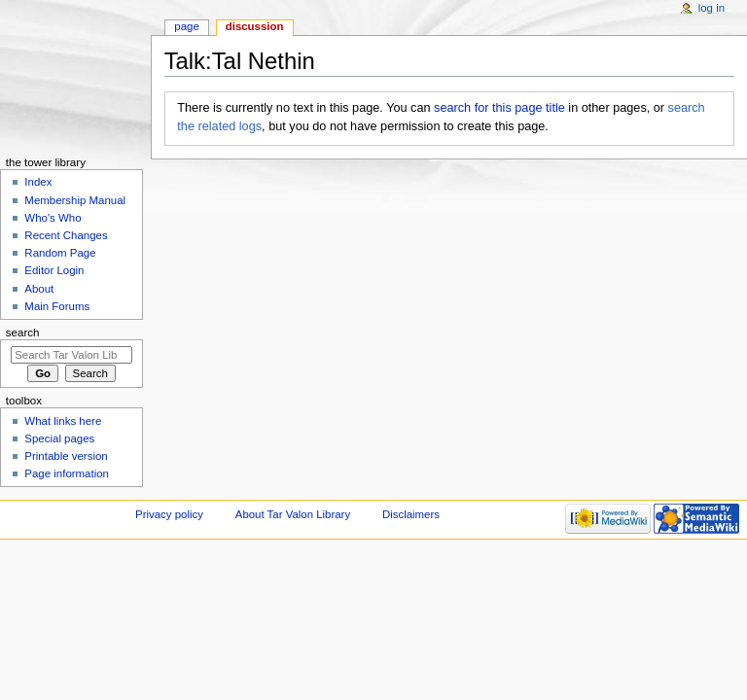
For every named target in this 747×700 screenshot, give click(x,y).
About (39, 289)
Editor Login (54, 270)
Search (23, 332)
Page (186, 26)
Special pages (59, 438)
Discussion (255, 26)
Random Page (60, 253)
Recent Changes (66, 235)
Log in (711, 8)
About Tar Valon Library (293, 514)
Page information (67, 473)
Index (38, 182)
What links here (63, 421)
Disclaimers (411, 514)
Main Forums (57, 306)
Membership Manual (75, 200)
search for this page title (499, 108)
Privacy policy (169, 514)
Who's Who (53, 218)
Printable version (66, 456)
